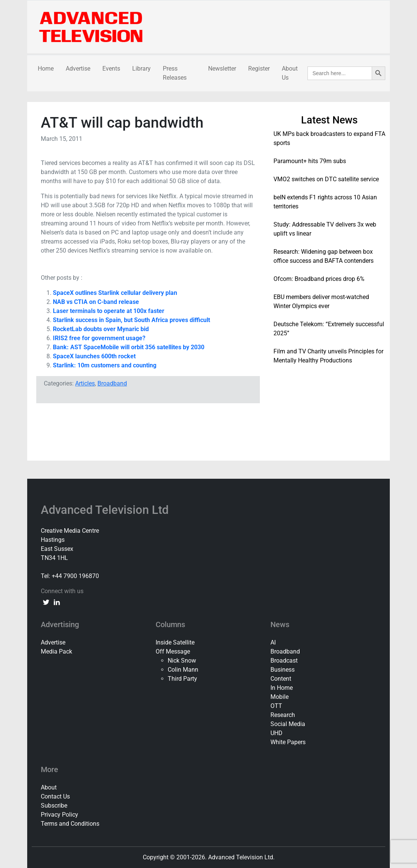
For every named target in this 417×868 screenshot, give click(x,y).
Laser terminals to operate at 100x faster (109, 311)
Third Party (182, 679)
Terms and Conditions (70, 824)
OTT (276, 706)
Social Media (288, 724)
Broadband (112, 383)
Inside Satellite (175, 642)
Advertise (78, 69)
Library (141, 69)
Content (281, 679)
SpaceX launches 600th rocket (94, 356)
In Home (282, 688)
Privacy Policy (59, 815)
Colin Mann (183, 670)
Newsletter (222, 69)
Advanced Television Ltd (106, 510)
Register (259, 69)
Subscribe (54, 806)
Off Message (173, 651)
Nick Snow (182, 661)
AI (273, 642)
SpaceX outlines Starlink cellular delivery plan (115, 293)
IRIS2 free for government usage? (99, 338)
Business (283, 670)
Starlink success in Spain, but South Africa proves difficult (131, 320)
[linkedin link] (57, 602)
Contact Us (55, 796)
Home (46, 69)
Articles (85, 383)
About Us (290, 73)
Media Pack (56, 651)
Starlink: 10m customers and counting (105, 365)
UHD (276, 733)
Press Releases (175, 73)
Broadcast (284, 661)
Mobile (280, 697)
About (49, 787)
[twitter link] (46, 602)
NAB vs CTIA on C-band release (96, 302)
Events (111, 69)
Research (283, 715)
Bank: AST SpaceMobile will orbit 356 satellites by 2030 (129, 347)
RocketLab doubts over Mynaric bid (101, 329)
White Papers (288, 742)
